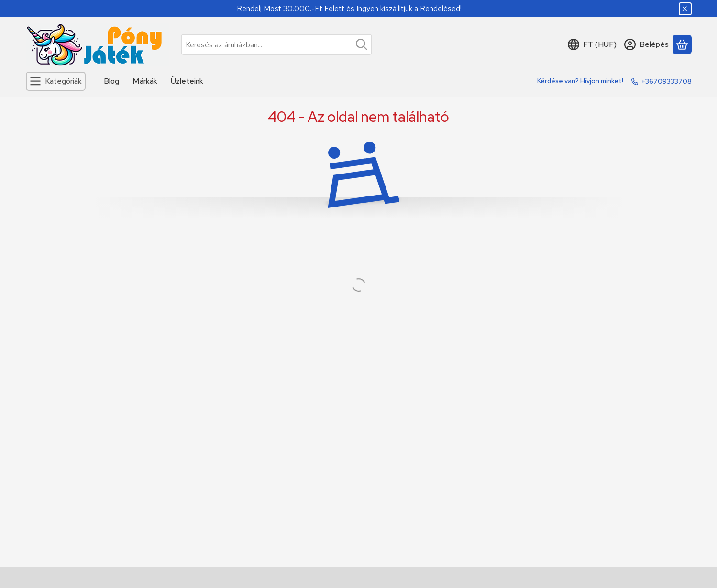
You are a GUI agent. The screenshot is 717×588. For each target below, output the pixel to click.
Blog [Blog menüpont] (111, 81)
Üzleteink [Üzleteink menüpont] (187, 81)
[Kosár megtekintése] (682, 44)
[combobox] (276, 44)
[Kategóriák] (56, 81)
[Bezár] (685, 9)
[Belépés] (646, 44)
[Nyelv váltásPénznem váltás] (592, 44)
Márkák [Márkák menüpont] (145, 81)
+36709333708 (667, 81)
